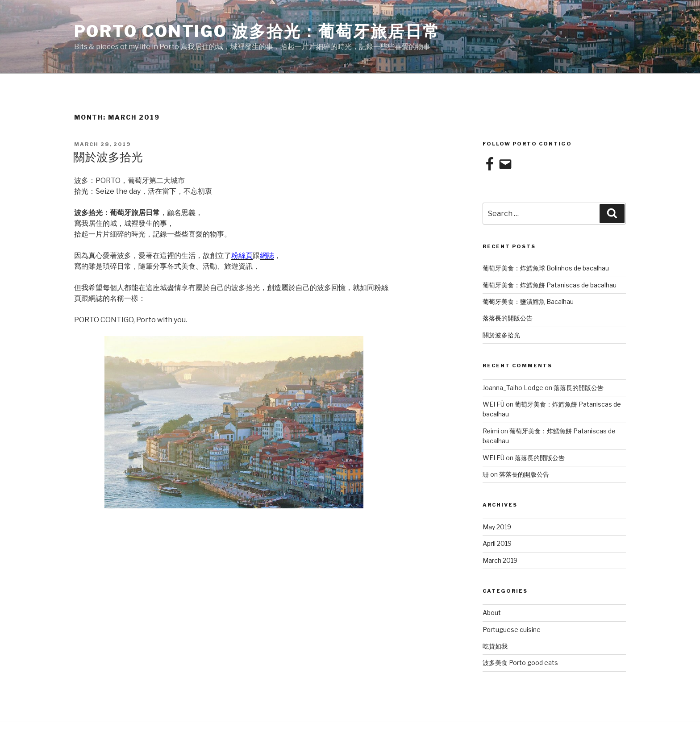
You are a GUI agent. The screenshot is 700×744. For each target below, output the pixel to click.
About (492, 613)
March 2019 (500, 560)
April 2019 (497, 543)
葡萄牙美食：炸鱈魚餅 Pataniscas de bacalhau (550, 285)
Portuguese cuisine (512, 630)
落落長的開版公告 (508, 318)
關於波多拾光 (108, 157)
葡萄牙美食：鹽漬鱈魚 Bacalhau (528, 301)
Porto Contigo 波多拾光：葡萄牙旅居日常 (257, 31)
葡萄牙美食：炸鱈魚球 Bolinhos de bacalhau (546, 268)
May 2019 (497, 527)
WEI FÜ (494, 404)
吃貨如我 (495, 646)
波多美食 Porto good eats (520, 663)
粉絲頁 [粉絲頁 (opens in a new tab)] (242, 256)
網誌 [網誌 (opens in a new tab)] (267, 256)
